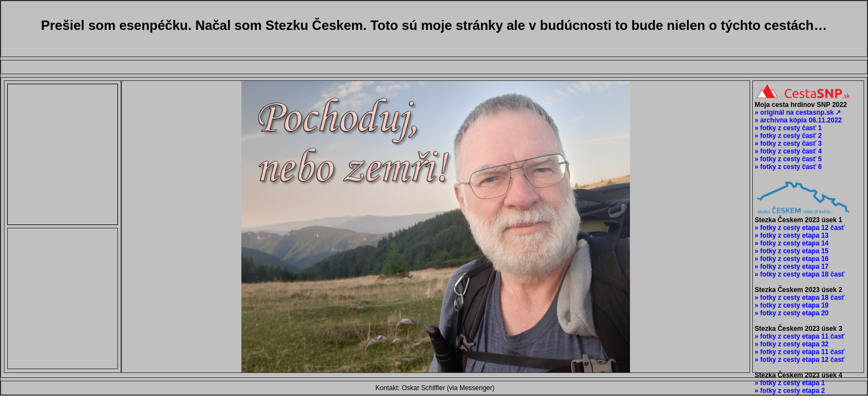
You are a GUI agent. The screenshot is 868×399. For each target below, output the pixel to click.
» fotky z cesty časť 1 (787, 128)
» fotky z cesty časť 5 (787, 159)
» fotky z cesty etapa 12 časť (799, 228)
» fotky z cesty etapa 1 (789, 383)
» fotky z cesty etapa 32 (791, 344)
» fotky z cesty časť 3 (787, 144)
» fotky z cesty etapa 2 (789, 391)
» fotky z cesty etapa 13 (791, 236)
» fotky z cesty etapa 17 (791, 267)
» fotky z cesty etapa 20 (791, 313)
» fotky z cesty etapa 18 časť (799, 274)
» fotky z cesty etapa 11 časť (799, 336)
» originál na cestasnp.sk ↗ (797, 112)
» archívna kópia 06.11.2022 (797, 120)
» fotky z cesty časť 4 (787, 151)
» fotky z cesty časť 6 (787, 167)
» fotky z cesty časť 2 (787, 136)
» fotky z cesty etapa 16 (791, 259)
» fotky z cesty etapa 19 (791, 305)
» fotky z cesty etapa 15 (791, 251)
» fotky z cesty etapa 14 (791, 243)
